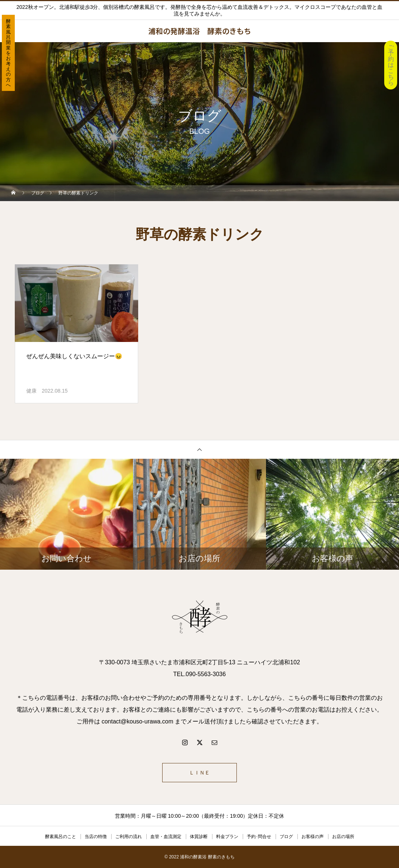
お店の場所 (343, 837)
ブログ (286, 837)
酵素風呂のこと (61, 837)
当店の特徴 (96, 837)
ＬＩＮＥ (199, 773)
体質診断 (199, 837)
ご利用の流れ (129, 837)
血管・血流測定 (166, 837)
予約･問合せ (259, 837)
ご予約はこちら (391, 65)
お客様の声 (313, 837)
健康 (31, 391)
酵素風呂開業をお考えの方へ (8, 53)
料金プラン (227, 837)
